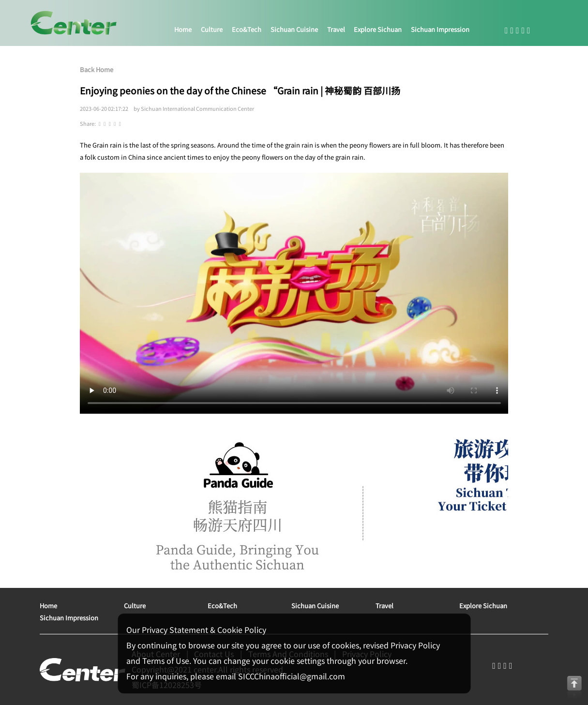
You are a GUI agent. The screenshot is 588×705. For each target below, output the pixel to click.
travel (336, 30)
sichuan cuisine (294, 30)
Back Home (97, 70)
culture (212, 30)
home (183, 30)
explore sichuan (378, 30)
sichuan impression (440, 30)
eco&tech (247, 30)
